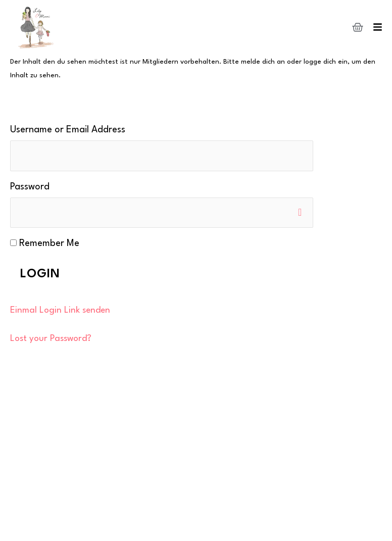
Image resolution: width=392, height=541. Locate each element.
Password (30, 188)
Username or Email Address (68, 130)
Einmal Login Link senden (62, 315)
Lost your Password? (53, 344)
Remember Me (45, 247)
